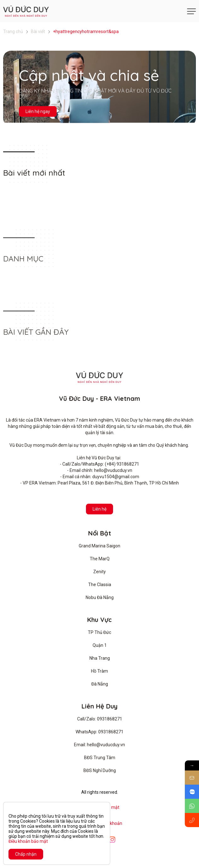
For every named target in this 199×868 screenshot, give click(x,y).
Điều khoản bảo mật (28, 841)
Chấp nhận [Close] (26, 854)
